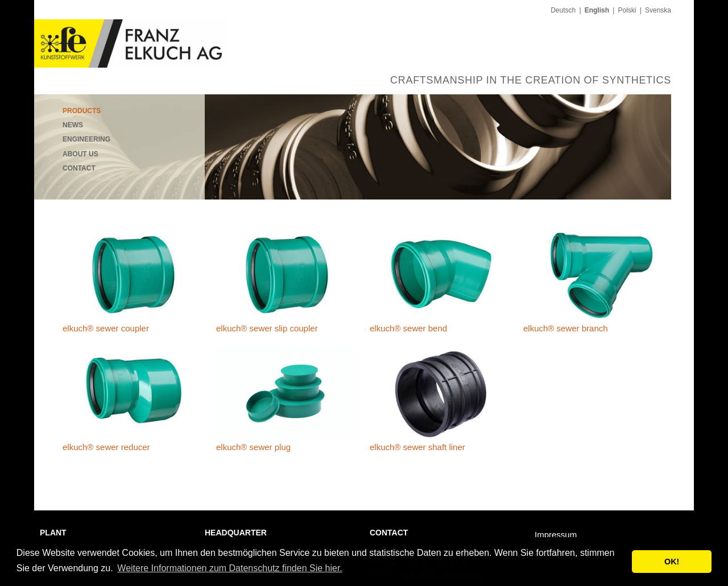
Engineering (86, 139)
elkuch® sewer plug (253, 447)
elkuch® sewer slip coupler (267, 328)
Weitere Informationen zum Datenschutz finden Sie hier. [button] (229, 568)
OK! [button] (672, 562)
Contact (79, 168)
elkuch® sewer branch (566, 328)
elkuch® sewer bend (408, 328)
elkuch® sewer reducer (106, 447)
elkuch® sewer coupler (106, 328)
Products (82, 111)
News (73, 125)
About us (80, 154)
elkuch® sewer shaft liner (417, 447)
